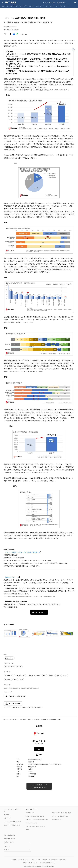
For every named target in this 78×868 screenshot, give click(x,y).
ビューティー (40, 6)
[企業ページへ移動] (39, 734)
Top (3, 6)
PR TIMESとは (8, 815)
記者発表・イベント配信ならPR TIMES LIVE (37, 820)
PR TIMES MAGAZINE (31, 823)
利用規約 (45, 860)
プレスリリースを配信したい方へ (13, 825)
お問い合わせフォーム (39, 612)
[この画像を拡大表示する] (10, 633)
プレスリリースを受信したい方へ (13, 822)
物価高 (51, 676)
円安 (58, 676)
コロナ (65, 676)
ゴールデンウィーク (34, 676)
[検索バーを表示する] (75, 3)
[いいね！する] (5, 34)
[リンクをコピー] (26, 34)
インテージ (8, 676)
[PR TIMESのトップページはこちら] (10, 2)
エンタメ (31, 6)
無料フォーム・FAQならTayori (60, 816)
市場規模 (8, 680)
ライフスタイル (60, 6)
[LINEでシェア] (17, 34)
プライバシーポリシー (24, 860)
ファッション (50, 6)
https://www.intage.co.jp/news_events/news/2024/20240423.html (21, 688)
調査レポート (9, 658)
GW (45, 676)
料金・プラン (7, 818)
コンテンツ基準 (36, 860)
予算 (15, 680)
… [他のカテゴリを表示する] (68, 6)
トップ (5, 720)
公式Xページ (7, 846)
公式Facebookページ (9, 838)
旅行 (21, 680)
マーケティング (20, 676)
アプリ (25, 6)
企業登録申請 (61, 3)
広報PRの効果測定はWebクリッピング (36, 826)
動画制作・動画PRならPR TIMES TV (35, 816)
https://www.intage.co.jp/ (35, 759)
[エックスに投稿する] (11, 34)
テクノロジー (10, 6)
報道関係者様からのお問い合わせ (58, 860)
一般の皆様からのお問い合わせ (47, 863)
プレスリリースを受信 (49, 3)
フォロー (39, 749)
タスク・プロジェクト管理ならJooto (61, 813)
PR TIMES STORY (30, 813)
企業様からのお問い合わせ (30, 863)
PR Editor (28, 830)
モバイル (18, 6)
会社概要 (14, 860)
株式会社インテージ (26, 720)
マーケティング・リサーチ (13, 667)
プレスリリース (13, 720)
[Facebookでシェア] (14, 34)
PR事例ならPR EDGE (57, 820)
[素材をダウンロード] (23, 34)
